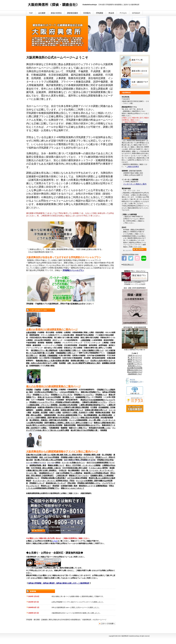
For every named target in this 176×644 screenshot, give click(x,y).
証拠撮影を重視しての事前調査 (102, 476)
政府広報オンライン (135, 366)
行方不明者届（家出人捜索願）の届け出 (46, 468)
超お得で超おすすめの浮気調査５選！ (85, 430)
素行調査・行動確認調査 (48, 356)
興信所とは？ (46, 486)
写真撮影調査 (54, 428)
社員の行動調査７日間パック (70, 350)
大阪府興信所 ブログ (135, 374)
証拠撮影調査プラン (83, 397)
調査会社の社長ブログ (135, 370)
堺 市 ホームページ (135, 357)
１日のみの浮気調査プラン (69, 392)
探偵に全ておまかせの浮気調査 (49, 397)
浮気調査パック (101, 395)
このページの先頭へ (107, 624)
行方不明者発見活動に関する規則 (75, 468)
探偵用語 (56, 486)
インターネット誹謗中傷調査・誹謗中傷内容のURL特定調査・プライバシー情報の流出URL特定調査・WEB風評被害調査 (71, 418)
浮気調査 (29, 390)
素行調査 (54, 390)
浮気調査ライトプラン (41, 395)
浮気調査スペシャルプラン (73, 270)
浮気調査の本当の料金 (105, 460)
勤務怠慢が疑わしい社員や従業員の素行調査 (53, 361)
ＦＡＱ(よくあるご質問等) (98, 468)
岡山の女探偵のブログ (135, 372)
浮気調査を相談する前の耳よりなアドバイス (77, 457)
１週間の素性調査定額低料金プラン (92, 405)
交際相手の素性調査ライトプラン (95, 402)
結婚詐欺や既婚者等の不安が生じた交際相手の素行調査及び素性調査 (63, 407)
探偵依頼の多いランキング (56, 483)
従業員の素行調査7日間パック (72, 410)
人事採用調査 (86, 340)
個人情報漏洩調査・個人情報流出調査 (98, 415)
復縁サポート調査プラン (78, 428)
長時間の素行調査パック (80, 361)
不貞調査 (46, 390)
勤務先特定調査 (70, 425)
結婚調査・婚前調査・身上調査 (48, 410)
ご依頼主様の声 (62, 476)
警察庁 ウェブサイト (135, 362)
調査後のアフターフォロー (79, 476)
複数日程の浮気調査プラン (91, 392)
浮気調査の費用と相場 (92, 455)
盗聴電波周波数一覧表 (38, 465)
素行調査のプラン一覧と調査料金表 (44, 350)
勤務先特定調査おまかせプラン (89, 425)
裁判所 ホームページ (135, 360)
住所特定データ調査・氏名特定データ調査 (78, 413)
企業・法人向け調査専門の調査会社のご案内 (84, 363)
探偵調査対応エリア (47, 473)
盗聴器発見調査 (50, 415)
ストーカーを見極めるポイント (73, 463)
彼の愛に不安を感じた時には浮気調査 (48, 460)
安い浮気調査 (107, 455)
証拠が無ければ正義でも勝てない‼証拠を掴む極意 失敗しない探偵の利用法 (54, 455)
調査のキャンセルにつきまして (73, 488)
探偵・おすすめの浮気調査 (49, 457)
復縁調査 (64, 428)
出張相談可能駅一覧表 (69, 486)
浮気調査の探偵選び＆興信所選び (53, 478)
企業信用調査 (31, 332)
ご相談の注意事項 (133, 167)
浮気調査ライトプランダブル (62, 395)
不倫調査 (38, 390)
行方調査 (94, 407)
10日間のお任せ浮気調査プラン (46, 392)
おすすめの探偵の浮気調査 (77, 478)
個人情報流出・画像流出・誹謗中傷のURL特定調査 (48, 420)
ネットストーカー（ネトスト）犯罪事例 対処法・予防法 (54, 481)
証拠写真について (33, 478)
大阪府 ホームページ (135, 355)
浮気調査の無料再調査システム (89, 483)
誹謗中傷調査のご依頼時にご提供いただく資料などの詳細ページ (68, 423)
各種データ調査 (55, 413)
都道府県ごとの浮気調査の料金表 (96, 473)
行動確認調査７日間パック (66, 353)
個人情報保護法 (74, 470)
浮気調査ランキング (37, 483)
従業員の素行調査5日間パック (96, 410)
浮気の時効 (71, 483)
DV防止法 (63, 470)
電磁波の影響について (56, 465)
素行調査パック (68, 397)
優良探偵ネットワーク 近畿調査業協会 (93, 486)
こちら (55, 541)
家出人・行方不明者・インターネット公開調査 (83, 465)
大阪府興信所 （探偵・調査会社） (55, 5)
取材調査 (62, 363)
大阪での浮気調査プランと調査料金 (69, 473)
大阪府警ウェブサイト (135, 364)
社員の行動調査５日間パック (93, 350)
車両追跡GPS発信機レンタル (100, 428)
